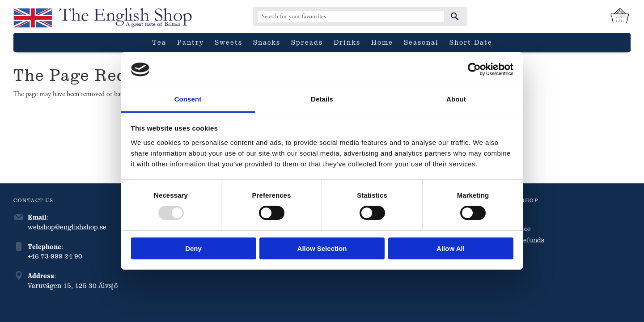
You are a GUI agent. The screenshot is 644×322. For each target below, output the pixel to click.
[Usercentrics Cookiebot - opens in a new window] (474, 69)
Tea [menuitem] (159, 42)
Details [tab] (322, 99)
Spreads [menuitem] (307, 42)
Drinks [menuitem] (347, 42)
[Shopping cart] (620, 17)
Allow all (451, 248)
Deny (193, 248)
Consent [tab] (188, 99)
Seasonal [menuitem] (421, 42)
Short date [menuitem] (471, 42)
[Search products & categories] (351, 17)
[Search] (455, 17)
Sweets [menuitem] (229, 42)
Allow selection (322, 248)
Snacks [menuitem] (267, 42)
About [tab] (456, 99)
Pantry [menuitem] (191, 42)
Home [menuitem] (382, 42)
